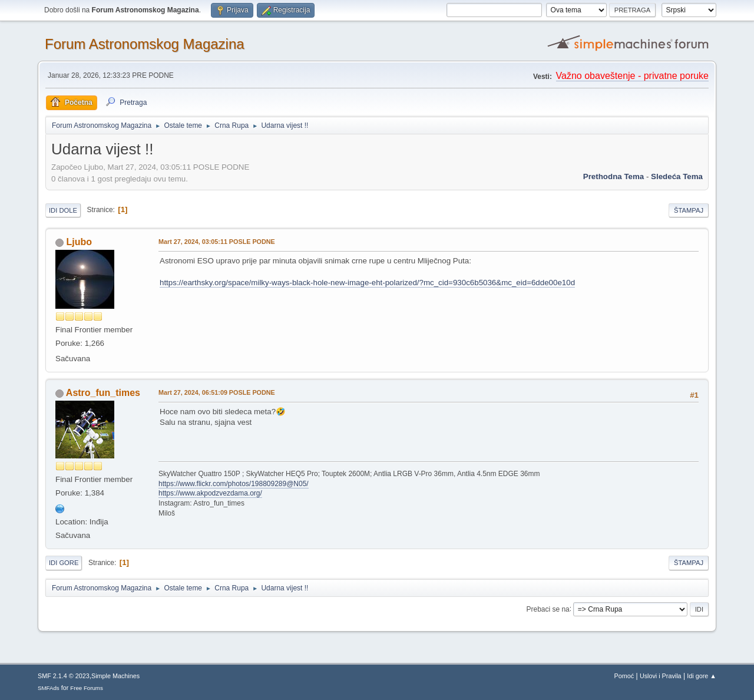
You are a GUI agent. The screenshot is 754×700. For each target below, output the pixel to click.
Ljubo (79, 242)
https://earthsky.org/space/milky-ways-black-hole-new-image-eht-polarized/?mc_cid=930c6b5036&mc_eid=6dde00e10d (367, 283)
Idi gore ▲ (702, 676)
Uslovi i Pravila (661, 676)
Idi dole (63, 210)
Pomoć (624, 676)
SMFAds (49, 688)
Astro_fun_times (103, 393)
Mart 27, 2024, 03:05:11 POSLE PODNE (217, 242)
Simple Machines (115, 676)
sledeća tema (677, 176)
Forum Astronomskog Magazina (145, 44)
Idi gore (64, 563)
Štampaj (689, 210)
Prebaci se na (548, 609)
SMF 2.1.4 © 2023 (64, 676)
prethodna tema (614, 176)
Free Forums (87, 688)
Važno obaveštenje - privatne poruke (632, 76)
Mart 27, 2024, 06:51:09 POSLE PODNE (217, 392)
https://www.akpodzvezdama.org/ (210, 493)
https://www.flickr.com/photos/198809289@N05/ (234, 484)
